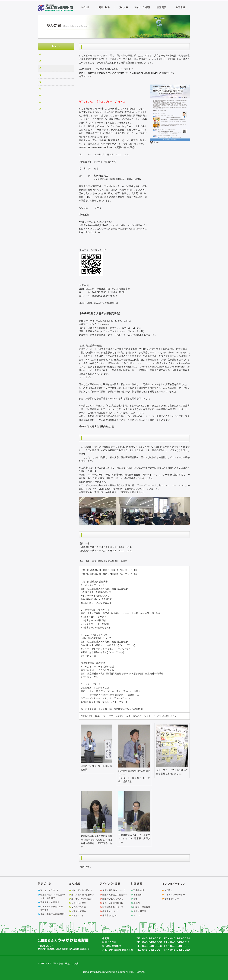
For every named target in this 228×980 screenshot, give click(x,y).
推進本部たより (110, 915)
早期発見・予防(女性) (53, 89)
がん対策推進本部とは (82, 890)
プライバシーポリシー (175, 895)
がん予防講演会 (79, 911)
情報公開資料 (140, 911)
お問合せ (169, 890)
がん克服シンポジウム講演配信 (57, 109)
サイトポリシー (172, 899)
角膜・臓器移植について (114, 890)
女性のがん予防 (79, 907)
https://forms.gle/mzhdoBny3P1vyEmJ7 (98, 239)
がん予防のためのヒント (83, 899)
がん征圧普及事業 (51, 55)
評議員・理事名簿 (142, 907)
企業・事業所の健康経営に (53, 914)
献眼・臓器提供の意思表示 (115, 895)
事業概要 (138, 895)
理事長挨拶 (139, 890)
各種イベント (78, 915)
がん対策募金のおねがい (54, 103)
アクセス (138, 915)
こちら (92, 208)
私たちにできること (50, 890)
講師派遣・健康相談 (50, 902)
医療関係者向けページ (113, 907)
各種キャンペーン (111, 911)
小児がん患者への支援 (53, 96)
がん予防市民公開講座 (53, 82)
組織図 (137, 903)
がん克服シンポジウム (53, 61)
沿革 (136, 899)
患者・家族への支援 (52, 68)
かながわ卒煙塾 (50, 75)
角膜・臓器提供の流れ (113, 903)
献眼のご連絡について (113, 899)
